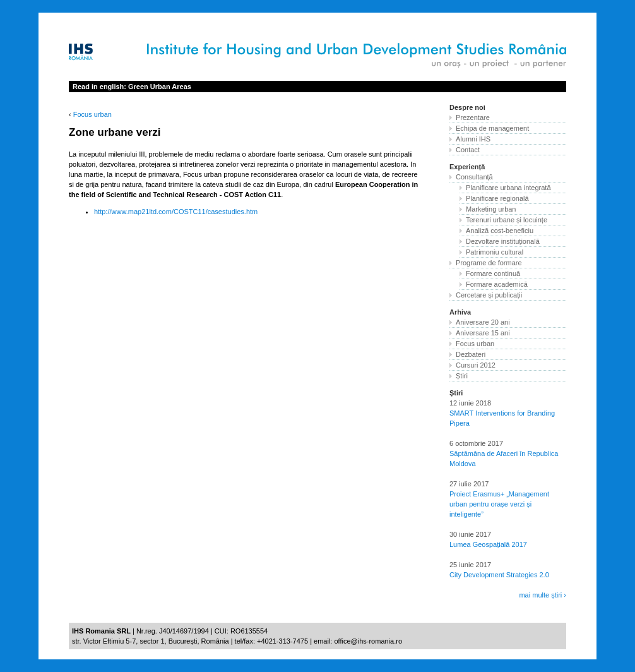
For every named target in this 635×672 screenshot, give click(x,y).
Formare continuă (493, 273)
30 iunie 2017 (470, 534)
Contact (468, 150)
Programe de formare (489, 263)
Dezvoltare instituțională (503, 241)
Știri (462, 376)
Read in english (132, 87)
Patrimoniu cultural (495, 252)
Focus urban (92, 114)
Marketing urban (491, 209)
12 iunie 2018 (470, 403)
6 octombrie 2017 (476, 443)
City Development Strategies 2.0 (499, 575)
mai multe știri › (543, 595)
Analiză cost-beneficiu (500, 231)
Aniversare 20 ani (483, 322)
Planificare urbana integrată (508, 188)
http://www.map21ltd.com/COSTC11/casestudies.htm (176, 212)
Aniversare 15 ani (483, 333)
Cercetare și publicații (489, 295)
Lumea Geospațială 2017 (488, 544)
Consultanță (474, 177)
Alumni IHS (473, 139)
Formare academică (497, 284)
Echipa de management (492, 128)
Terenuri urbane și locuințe (507, 220)
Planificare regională (497, 198)
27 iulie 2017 (469, 484)
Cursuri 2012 (476, 365)
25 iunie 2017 (470, 565)
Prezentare (473, 117)
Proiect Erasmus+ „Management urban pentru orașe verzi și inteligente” (499, 504)
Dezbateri (471, 354)
